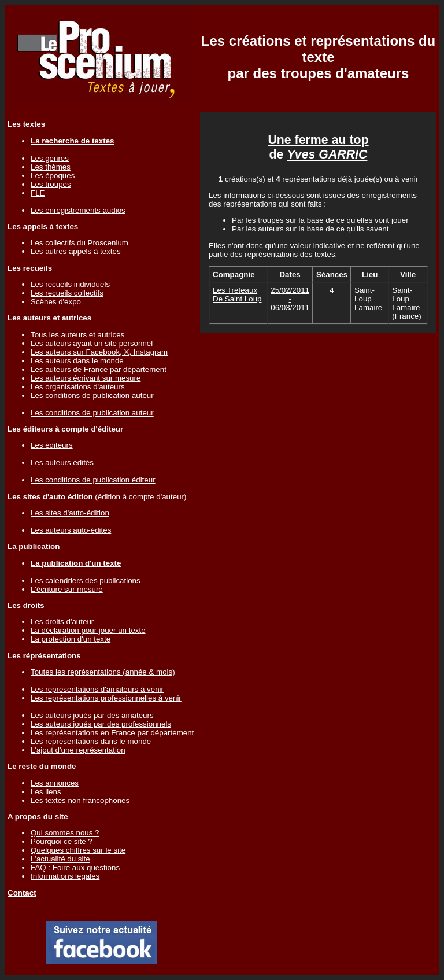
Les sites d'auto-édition (70, 513)
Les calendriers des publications (86, 581)
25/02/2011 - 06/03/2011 (290, 299)
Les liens (46, 792)
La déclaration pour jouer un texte (88, 630)
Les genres (50, 158)
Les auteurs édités (62, 463)
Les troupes (51, 184)
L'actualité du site (60, 859)
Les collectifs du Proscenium (79, 243)
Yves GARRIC (327, 154)
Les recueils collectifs (67, 293)
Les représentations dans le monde (91, 741)
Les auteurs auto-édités (71, 530)
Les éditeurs (52, 445)
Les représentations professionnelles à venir (106, 698)
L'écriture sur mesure (67, 589)
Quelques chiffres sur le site (78, 850)
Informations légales (65, 876)
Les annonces (55, 783)
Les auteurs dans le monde (77, 361)
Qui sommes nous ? (65, 833)
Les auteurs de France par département (99, 369)
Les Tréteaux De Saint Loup (237, 294)
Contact (22, 893)
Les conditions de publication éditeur (93, 480)
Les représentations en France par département (112, 733)
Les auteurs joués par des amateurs (92, 715)
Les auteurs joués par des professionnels (101, 724)
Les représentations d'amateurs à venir (97, 689)
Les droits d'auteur (62, 622)
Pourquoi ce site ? (62, 841)
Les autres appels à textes (76, 251)
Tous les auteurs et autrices (77, 335)
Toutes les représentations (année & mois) (103, 672)
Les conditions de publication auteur (92, 395)
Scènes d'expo (56, 302)
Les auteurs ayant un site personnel (92, 343)
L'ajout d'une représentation (78, 750)
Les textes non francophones (80, 800)
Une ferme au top (318, 140)
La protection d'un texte (71, 639)
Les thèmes (51, 167)
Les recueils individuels (70, 284)
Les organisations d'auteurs (78, 387)
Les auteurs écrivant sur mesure (86, 378)
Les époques (53, 176)
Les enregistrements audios (78, 210)
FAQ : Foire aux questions (75, 867)
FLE (38, 193)
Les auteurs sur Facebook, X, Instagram (99, 352)
